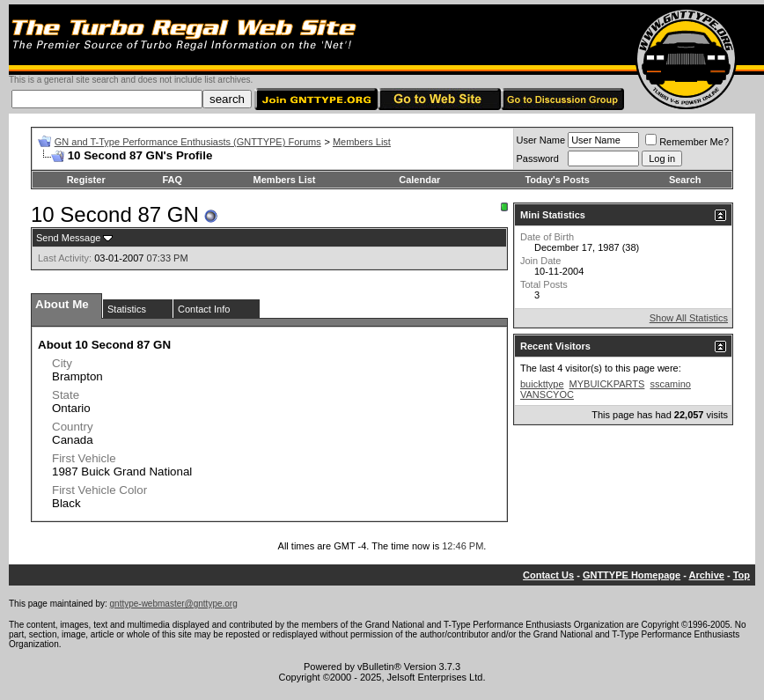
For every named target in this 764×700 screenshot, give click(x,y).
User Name (541, 140)
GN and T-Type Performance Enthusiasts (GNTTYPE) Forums (188, 142)
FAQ (172, 180)
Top (742, 575)
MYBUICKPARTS (607, 384)
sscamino (670, 384)
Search (685, 180)
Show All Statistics (689, 318)
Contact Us (548, 575)
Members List (362, 142)
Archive (707, 575)
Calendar (419, 180)
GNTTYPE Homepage (632, 575)
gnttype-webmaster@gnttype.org (174, 604)
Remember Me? (687, 142)
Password (538, 158)
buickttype (542, 384)
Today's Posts (557, 180)
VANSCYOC (547, 394)
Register (86, 180)
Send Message (68, 238)
